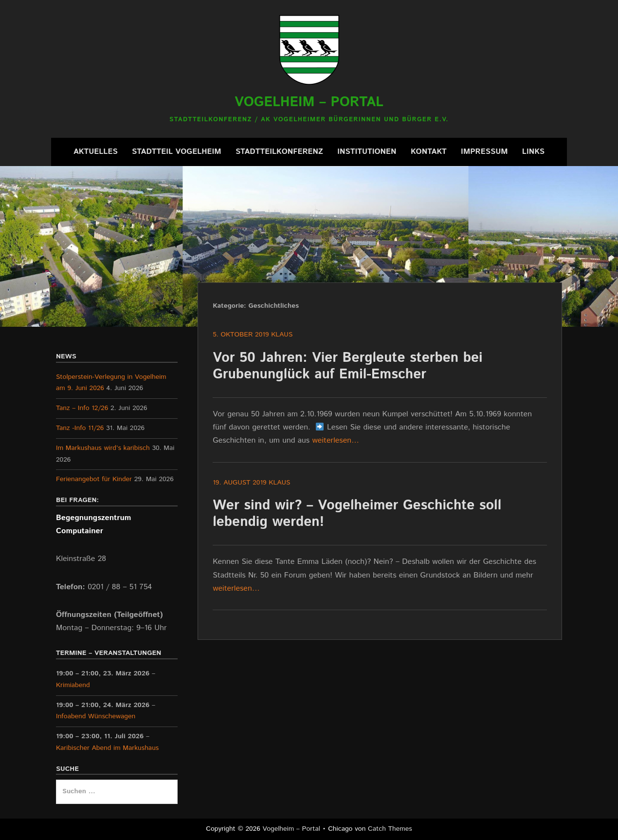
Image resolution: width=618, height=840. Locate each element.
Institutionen (367, 152)
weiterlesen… (336, 440)
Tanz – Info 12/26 (82, 408)
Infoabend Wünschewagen (96, 716)
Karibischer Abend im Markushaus (107, 748)
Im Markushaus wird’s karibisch (103, 448)
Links (533, 152)
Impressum (484, 152)
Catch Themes (390, 829)
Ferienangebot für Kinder (94, 479)
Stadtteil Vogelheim (177, 152)
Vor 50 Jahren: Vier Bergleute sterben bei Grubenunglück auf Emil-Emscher (347, 366)
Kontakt (429, 152)
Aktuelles (96, 152)
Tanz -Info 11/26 (80, 428)
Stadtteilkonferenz (279, 152)
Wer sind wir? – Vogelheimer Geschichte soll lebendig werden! (357, 514)
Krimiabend (73, 685)
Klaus (282, 335)
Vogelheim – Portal (309, 102)
